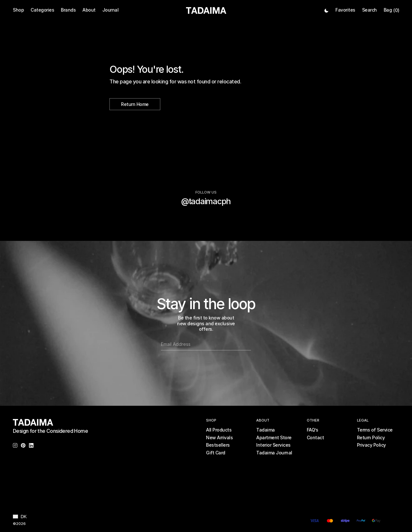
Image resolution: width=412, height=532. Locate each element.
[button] (20, 517)
